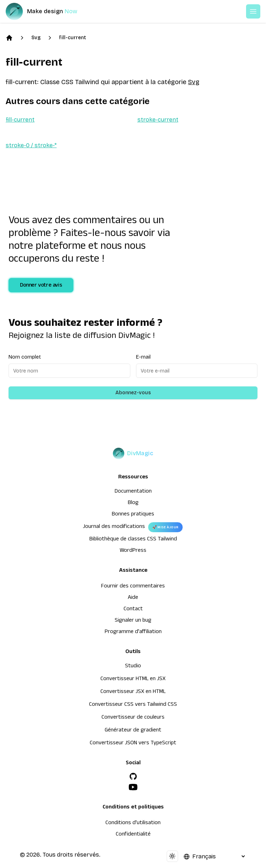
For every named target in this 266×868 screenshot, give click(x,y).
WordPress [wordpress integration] (133, 551)
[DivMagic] (49, 11)
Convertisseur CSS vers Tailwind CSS (133, 705)
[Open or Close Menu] (253, 11)
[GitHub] (133, 776)
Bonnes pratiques (133, 515)
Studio (133, 667)
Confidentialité (133, 835)
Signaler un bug (133, 621)
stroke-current (158, 120)
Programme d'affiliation (133, 632)
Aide (133, 598)
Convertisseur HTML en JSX (133, 679)
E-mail (143, 357)
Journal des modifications (114, 527)
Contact (133, 610)
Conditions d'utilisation (133, 823)
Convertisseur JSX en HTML (133, 692)
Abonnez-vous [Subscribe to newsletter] (133, 393)
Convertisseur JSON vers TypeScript (133, 744)
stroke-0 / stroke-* (31, 145)
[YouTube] (133, 787)
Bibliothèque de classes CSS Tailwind (133, 540)
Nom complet (25, 357)
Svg (36, 38)
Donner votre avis (41, 286)
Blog (133, 503)
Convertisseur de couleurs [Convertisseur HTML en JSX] (133, 718)
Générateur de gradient (133, 731)
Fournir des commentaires (133, 587)
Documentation (133, 492)
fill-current (73, 38)
